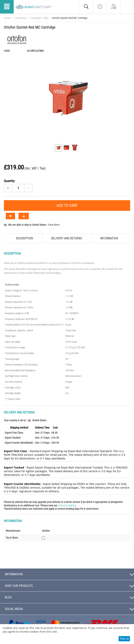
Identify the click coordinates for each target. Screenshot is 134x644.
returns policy (67, 505)
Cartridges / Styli (39, 18)
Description (24, 238)
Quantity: (10, 181)
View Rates (54, 225)
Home (8, 18)
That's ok (124, 639)
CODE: (7, 51)
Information (109, 238)
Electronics (21, 18)
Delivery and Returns (67, 238)
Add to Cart (67, 205)
